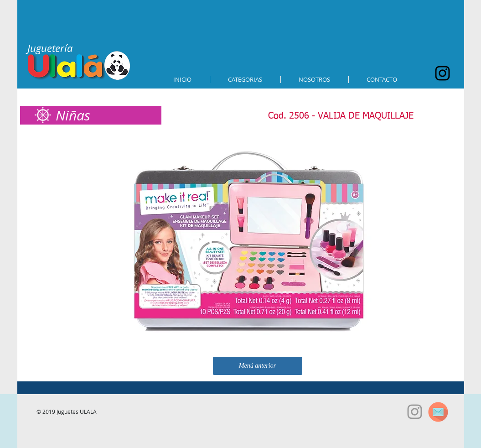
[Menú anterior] (258, 366)
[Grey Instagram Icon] (415, 412)
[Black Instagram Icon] (442, 73)
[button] (245, 80)
